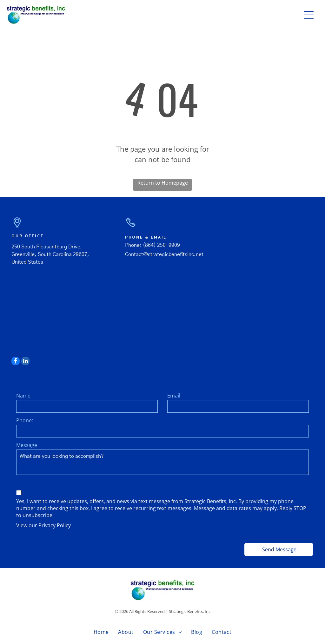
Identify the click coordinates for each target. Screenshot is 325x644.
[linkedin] (25, 362)
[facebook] (16, 362)
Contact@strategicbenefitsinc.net (164, 254)
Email (174, 396)
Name (23, 396)
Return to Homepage (163, 183)
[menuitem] (101, 632)
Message (27, 445)
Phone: (25, 420)
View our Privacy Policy (43, 525)
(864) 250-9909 (161, 245)
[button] (309, 15)
